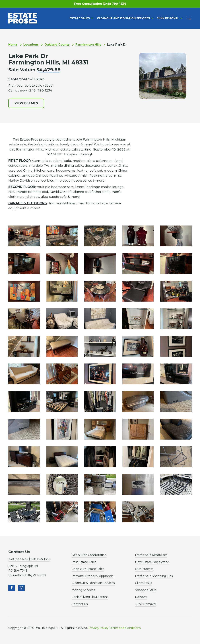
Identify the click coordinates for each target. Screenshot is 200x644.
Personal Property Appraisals (92, 576)
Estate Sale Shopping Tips (154, 576)
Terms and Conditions (125, 628)
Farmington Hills (88, 45)
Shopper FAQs (146, 590)
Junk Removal (168, 18)
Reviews (141, 597)
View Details (26, 103)
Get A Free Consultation (89, 555)
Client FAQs (143, 583)
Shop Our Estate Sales (88, 569)
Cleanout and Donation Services (123, 18)
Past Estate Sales (84, 562)
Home (13, 45)
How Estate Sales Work (152, 562)
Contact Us (80, 604)
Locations (31, 45)
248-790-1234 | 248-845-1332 (29, 559)
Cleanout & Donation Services (93, 583)
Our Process (144, 569)
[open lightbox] (24, 236)
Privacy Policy (98, 628)
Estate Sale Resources (151, 555)
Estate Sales (80, 18)
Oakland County (57, 45)
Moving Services (83, 590)
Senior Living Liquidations (90, 597)
